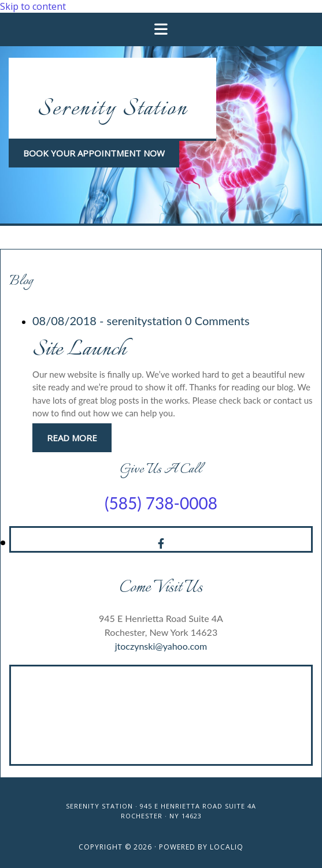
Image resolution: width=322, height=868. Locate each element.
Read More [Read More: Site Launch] (72, 438)
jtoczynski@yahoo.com (161, 646)
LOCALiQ (227, 847)
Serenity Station (112, 109)
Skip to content (33, 6)
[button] (94, 153)
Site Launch (79, 350)
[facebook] (161, 543)
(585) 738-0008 (161, 503)
